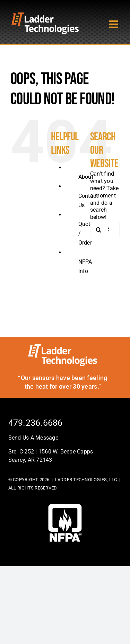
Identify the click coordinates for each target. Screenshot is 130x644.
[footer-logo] (65, 506)
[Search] (99, 230)
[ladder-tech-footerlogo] (63, 346)
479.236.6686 (36, 423)
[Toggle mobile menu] (114, 24)
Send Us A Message (33, 438)
